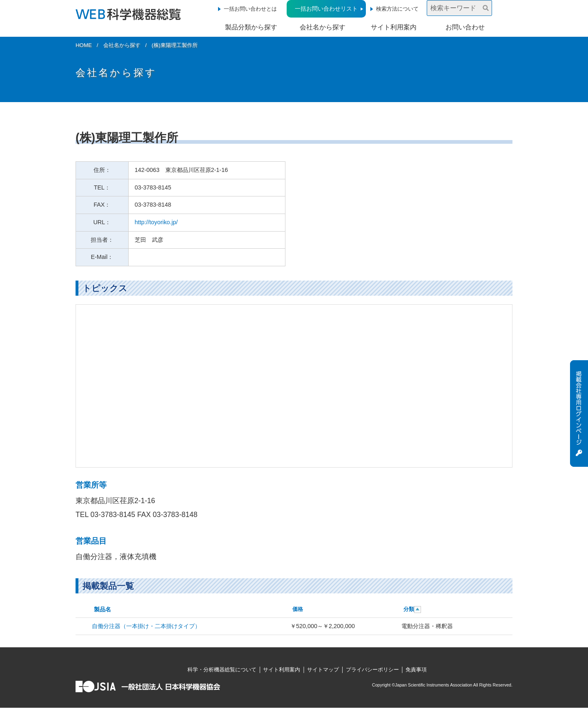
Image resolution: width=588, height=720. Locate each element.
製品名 (102, 609)
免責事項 (416, 670)
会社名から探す (323, 27)
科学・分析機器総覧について (222, 670)
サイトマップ (323, 670)
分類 (409, 609)
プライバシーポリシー (372, 670)
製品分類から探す (251, 27)
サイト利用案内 (394, 27)
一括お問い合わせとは (250, 9)
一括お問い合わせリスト (326, 9)
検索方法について (397, 9)
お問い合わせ (465, 27)
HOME (84, 45)
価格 (298, 609)
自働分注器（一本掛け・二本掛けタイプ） (146, 626)
